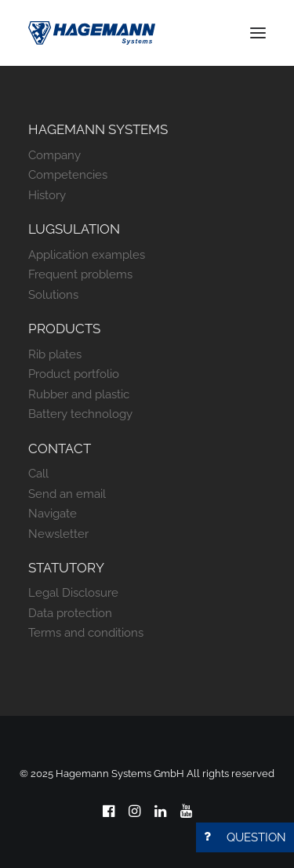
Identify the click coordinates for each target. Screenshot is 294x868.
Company (54, 155)
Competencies (68, 175)
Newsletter (58, 534)
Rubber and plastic (79, 394)
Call (38, 474)
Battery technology (80, 414)
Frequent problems (80, 274)
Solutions (53, 295)
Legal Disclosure (73, 593)
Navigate (53, 514)
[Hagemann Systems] (92, 33)
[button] (258, 33)
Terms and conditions (86, 633)
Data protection (70, 613)
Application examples (87, 255)
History (47, 195)
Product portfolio (74, 374)
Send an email (67, 494)
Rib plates (55, 354)
